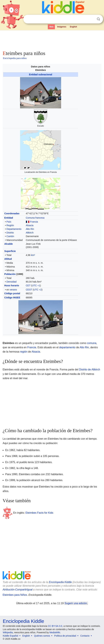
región (24, 352)
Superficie (10, 251)
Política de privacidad (65, 636)
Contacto (85, 636)
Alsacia (30, 225)
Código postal (12, 293)
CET (28, 285)
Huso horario (12, 285)
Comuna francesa (35, 218)
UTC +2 (38, 290)
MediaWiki (55, 632)
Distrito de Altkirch (90, 369)
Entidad (9, 218)
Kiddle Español (10, 636)
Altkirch (30, 233)
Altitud (8, 259)
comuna (92, 343)
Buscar (98, 19)
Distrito (10, 233)
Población (10, 274)
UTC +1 (36, 285)
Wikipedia (8, 632)
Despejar (92, 19)
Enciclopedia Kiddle (60, 582)
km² (33, 255)
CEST (29, 290)
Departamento (14, 229)
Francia (34, 222)
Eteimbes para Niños (15, 595)
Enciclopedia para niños (15, 58)
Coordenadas (12, 213)
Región (10, 225)
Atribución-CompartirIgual (17, 590)
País (9, 222)
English (74, 27)
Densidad (11, 282)
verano (13, 290)
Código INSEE (12, 298)
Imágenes (62, 27)
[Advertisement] (52, 40)
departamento (67, 347)
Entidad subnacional (41, 75)
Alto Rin (30, 229)
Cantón (10, 236)
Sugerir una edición (76, 603)
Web (51, 27)
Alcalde (8, 244)
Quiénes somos (42, 636)
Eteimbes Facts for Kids (39, 513)
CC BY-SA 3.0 (55, 626)
